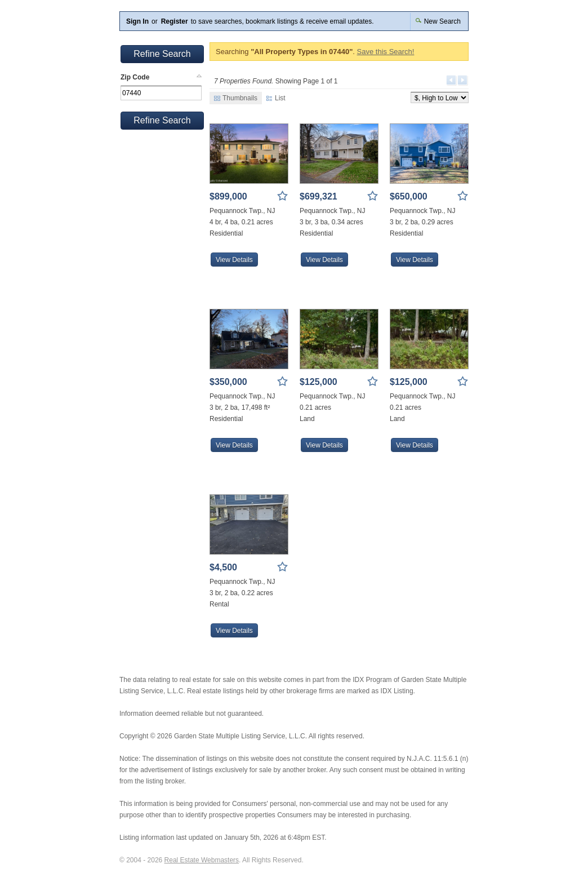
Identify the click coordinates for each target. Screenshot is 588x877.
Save (283, 196)
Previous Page (452, 81)
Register (175, 21)
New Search (438, 21)
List (276, 98)
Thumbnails (236, 98)
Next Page (463, 81)
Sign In (137, 21)
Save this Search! (386, 52)
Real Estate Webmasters (202, 860)
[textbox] (161, 93)
